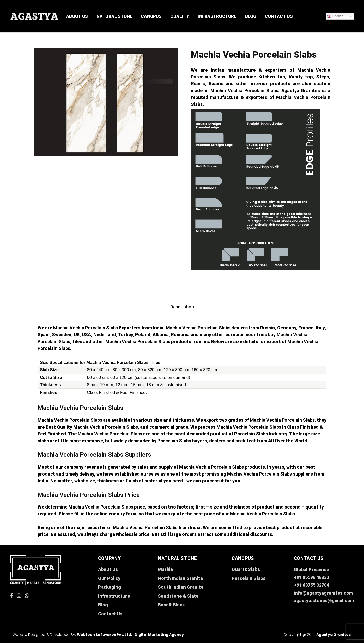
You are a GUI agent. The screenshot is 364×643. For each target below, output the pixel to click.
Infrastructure (217, 16)
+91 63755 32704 (311, 585)
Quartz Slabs (246, 569)
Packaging (110, 587)
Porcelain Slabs (249, 578)
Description (182, 307)
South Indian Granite (181, 587)
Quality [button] (180, 16)
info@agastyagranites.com (323, 593)
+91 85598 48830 (311, 577)
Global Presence (311, 570)
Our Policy (109, 578)
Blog (251, 16)
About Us (77, 16)
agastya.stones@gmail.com (324, 600)
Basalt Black (171, 605)
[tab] (182, 307)
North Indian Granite (180, 578)
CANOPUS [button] (151, 16)
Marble (165, 569)
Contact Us (279, 16)
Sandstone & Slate (178, 596)
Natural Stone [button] (114, 16)
